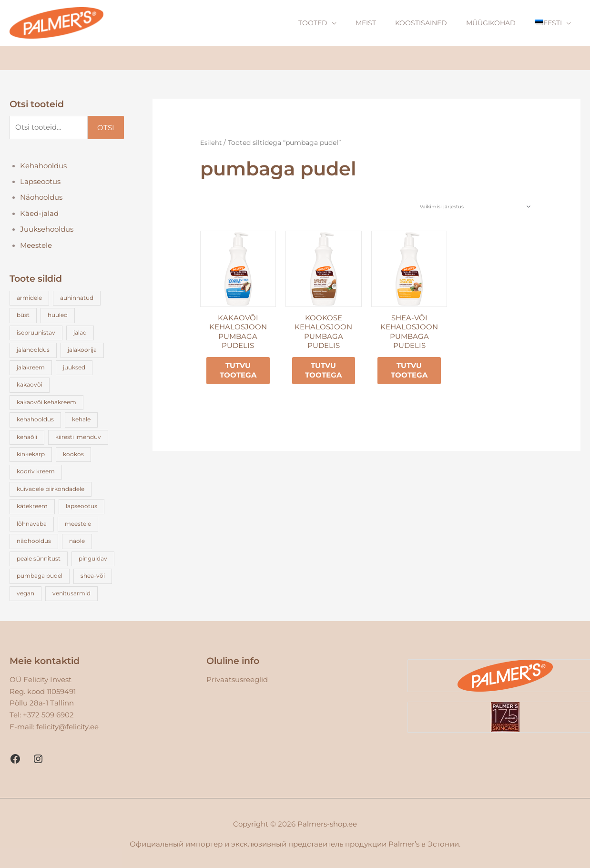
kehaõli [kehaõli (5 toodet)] (27, 436)
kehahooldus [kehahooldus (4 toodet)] (35, 419)
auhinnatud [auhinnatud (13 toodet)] (77, 299)
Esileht (211, 143)
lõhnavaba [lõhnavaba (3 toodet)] (32, 522)
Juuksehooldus (47, 231)
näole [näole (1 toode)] (77, 539)
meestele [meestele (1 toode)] (78, 522)
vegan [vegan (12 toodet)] (25, 591)
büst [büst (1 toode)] (23, 316)
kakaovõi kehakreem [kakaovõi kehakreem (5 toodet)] (46, 402)
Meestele (36, 247)
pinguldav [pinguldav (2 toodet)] (93, 557)
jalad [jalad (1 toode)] (81, 333)
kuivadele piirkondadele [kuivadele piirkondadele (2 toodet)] (51, 488)
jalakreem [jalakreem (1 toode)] (31, 368)
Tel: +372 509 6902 (42, 712)
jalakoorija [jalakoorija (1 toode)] (83, 351)
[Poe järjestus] (474, 207)
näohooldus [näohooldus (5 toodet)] (34, 539)
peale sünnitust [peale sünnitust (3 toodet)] (39, 557)
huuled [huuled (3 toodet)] (58, 316)
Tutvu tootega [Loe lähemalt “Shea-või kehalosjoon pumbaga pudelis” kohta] (410, 372)
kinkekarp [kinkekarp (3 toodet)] (31, 454)
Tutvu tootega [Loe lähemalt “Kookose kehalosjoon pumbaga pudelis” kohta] (325, 372)
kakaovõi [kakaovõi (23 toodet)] (30, 385)
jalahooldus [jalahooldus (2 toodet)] (33, 351)
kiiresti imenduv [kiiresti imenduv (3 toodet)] (79, 436)
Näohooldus (42, 199)
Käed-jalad (40, 215)
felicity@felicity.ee (67, 724)
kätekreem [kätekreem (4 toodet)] (32, 505)
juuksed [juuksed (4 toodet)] (75, 368)
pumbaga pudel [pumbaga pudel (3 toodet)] (40, 574)
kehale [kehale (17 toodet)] (82, 419)
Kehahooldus (44, 167)
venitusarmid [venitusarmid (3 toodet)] (72, 591)
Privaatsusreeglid (237, 677)
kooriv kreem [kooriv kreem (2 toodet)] (36, 471)
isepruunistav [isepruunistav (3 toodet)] (36, 333)
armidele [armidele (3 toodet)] (29, 299)
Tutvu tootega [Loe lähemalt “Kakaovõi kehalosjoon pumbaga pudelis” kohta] (239, 372)
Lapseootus (41, 183)
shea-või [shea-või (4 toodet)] (93, 574)
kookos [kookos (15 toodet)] (74, 454)
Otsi (106, 128)
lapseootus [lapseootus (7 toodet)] (82, 505)
